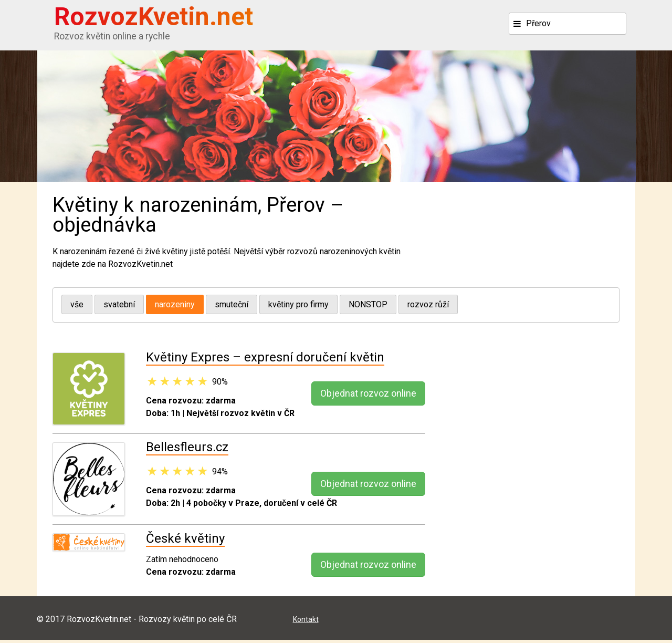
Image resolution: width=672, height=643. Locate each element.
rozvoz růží (428, 305)
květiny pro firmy (298, 305)
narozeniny (175, 305)
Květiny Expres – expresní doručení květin (265, 360)
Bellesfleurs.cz (187, 450)
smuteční (232, 305)
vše (77, 305)
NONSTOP (368, 305)
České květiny (185, 541)
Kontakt (306, 622)
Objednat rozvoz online (368, 396)
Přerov (538, 23)
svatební (119, 305)
